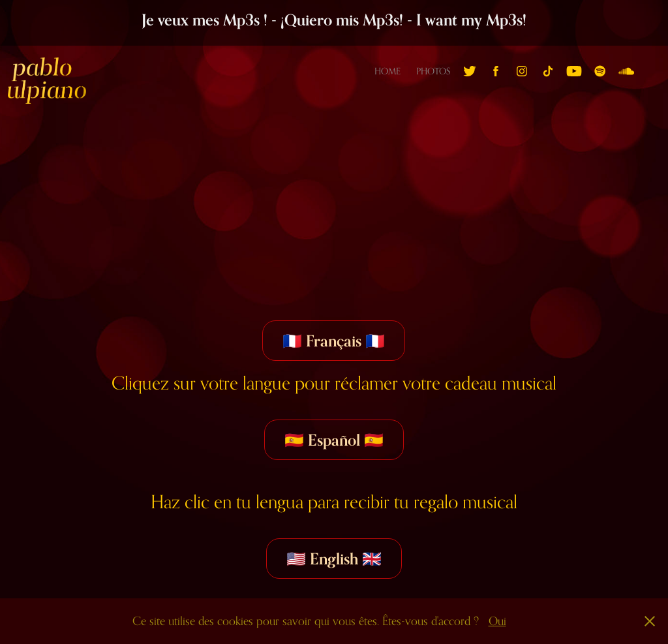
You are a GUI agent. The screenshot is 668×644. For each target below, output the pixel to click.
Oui (497, 621)
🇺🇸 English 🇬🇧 (334, 559)
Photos (433, 71)
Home (387, 71)
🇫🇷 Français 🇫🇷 (334, 341)
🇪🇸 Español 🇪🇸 (334, 440)
